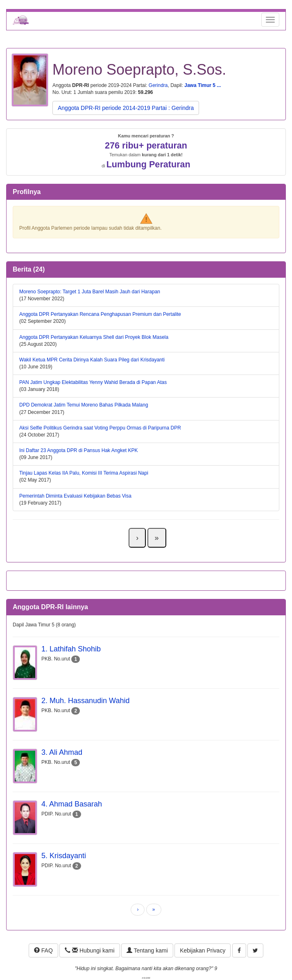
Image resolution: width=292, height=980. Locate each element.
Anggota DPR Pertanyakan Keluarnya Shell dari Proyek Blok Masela (94, 337)
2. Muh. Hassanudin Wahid (85, 701)
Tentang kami (147, 950)
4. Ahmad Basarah (72, 804)
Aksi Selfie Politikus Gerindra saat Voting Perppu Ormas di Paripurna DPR (100, 428)
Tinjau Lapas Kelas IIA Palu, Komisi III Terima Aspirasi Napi (84, 473)
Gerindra (158, 85)
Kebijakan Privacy (203, 950)
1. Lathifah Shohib (71, 649)
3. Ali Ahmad (62, 752)
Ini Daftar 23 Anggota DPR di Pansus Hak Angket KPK (79, 450)
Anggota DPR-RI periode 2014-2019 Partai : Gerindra (126, 108)
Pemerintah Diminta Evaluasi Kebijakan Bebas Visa (75, 496)
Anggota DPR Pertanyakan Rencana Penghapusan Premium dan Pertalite (100, 314)
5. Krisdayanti (64, 856)
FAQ (43, 950)
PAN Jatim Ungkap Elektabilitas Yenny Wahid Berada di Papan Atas (93, 382)
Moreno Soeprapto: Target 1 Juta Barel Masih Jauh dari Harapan (90, 292)
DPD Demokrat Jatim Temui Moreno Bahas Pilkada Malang (84, 405)
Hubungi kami (89, 950)
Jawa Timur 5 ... (203, 85)
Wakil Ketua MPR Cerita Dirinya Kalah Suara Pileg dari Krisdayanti (92, 360)
